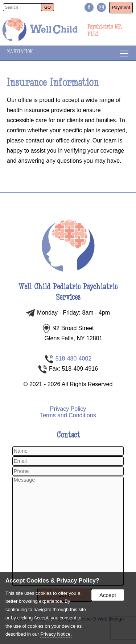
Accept (108, 595)
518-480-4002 (74, 359)
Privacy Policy (68, 409)
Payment (121, 7)
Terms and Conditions (68, 415)
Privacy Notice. (56, 634)
